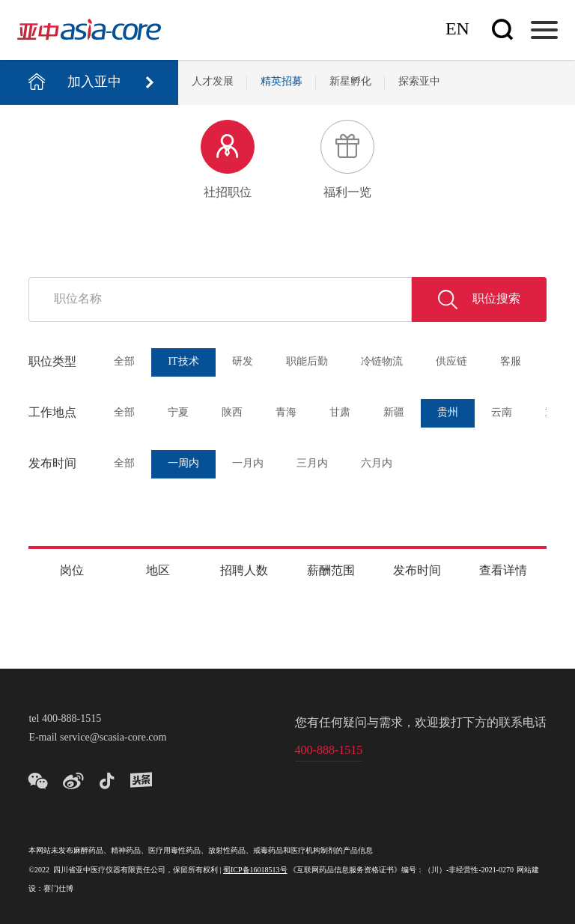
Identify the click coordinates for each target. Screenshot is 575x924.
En (457, 30)
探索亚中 (419, 82)
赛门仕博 (58, 889)
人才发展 (213, 82)
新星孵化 (350, 82)
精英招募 (282, 82)
